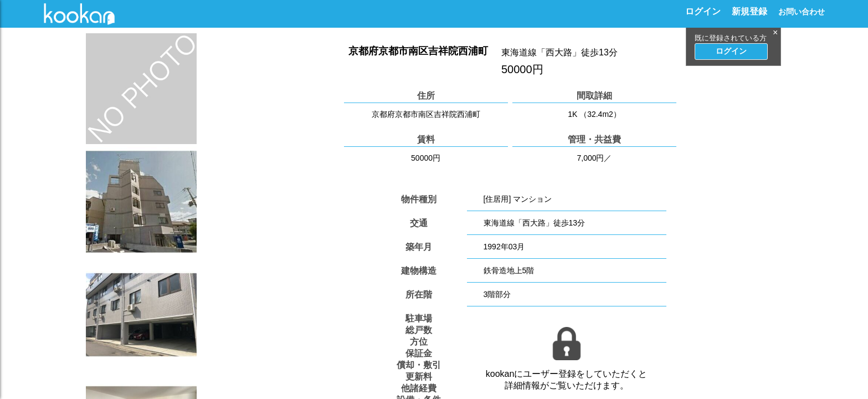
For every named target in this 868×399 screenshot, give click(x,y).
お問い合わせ (802, 12)
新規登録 (749, 11)
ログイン (703, 11)
